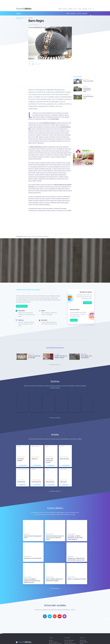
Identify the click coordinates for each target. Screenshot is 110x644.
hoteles (60, 9)
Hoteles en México (53, 642)
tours (75, 9)
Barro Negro (46, 236)
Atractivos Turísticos (69, 640)
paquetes (71, 9)
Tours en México (68, 642)
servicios (79, 13)
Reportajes (39, 236)
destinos (65, 9)
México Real (83, 640)
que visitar (85, 13)
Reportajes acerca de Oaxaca (21, 18)
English (90, 9)
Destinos (29, 236)
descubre (85, 9)
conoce (80, 9)
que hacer (73, 13)
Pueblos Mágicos (84, 642)
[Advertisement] (83, 124)
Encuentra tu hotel (22, 306)
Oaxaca (18, 13)
